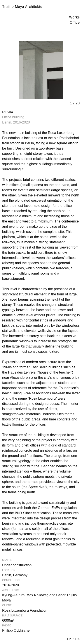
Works (74, 17)
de (77, 639)
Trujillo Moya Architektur (23, 7)
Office (75, 22)
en (70, 639)
